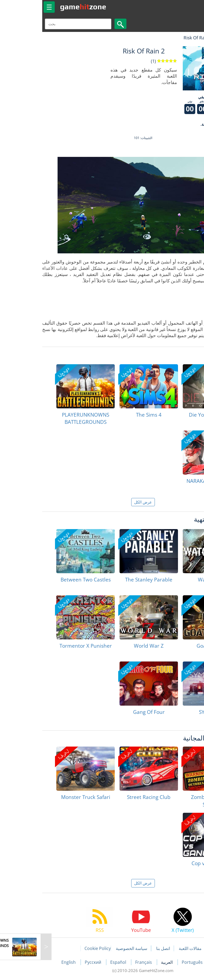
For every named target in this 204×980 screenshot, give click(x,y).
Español (78, 962)
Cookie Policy (57, 948)
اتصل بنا (122, 948)
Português (152, 962)
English (28, 962)
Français (103, 962)
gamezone (42, 7)
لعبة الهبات (184, 38)
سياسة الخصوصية (91, 948)
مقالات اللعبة (149, 948)
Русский (53, 962)
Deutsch (179, 962)
